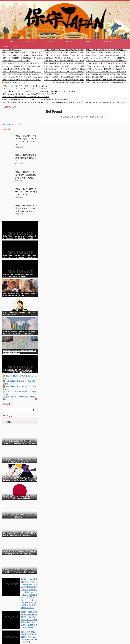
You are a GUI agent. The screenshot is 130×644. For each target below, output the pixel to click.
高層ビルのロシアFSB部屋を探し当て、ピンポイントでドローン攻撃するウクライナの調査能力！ (65, 58)
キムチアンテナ (30, 41)
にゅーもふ (69, 41)
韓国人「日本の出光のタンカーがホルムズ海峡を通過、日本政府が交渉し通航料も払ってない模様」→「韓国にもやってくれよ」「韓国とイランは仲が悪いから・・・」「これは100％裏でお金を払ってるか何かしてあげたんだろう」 (107, 50)
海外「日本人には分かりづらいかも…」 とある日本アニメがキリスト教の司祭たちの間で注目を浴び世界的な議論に (107, 58)
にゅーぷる (49, 41)
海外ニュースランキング (11, 125)
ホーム (11, 41)
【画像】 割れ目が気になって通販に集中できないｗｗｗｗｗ (23, 72)
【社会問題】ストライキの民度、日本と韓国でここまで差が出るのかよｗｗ (65, 61)
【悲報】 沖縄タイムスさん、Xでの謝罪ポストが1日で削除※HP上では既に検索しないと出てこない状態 (65, 50)
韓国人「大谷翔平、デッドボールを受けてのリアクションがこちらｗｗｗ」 (26, 138)
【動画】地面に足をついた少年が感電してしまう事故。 (21, 80)
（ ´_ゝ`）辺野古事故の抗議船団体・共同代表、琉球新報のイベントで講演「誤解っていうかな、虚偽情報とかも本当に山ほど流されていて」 (65, 83)
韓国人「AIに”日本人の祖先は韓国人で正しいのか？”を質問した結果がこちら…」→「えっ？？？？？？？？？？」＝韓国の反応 (65, 66)
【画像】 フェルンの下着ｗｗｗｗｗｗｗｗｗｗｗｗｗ (21, 74)
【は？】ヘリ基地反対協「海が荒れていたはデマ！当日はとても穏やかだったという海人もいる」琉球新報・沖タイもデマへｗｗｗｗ (65, 80)
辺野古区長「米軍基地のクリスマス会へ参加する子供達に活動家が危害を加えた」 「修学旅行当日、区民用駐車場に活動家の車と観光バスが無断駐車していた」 (65, 74)
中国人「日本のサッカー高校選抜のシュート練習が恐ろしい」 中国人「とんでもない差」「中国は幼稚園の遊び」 (107, 83)
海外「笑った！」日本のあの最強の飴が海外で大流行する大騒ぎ (107, 61)
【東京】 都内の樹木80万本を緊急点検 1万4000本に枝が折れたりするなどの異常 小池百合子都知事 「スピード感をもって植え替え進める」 (23, 58)
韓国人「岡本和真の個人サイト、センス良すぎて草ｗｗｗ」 (107, 77)
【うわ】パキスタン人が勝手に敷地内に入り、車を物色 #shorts (23, 77)
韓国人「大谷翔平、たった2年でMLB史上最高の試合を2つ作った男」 (26, 172)
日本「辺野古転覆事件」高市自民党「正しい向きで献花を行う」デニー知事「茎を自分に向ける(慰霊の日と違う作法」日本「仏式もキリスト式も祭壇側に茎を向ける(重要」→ (107, 74)
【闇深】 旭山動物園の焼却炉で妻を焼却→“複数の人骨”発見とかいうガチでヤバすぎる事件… (23, 55)
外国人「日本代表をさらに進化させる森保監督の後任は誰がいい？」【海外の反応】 (65, 63)
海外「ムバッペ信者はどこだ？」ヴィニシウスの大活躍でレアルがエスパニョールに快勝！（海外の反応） (65, 72)
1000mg (88, 41)
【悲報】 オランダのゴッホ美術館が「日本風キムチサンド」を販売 (65, 55)
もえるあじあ (107, 41)
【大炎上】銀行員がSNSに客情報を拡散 (16, 69)
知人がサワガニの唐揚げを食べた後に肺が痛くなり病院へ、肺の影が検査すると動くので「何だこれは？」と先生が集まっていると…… (23, 66)
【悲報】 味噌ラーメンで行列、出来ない (16, 61)
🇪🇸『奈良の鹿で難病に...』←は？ (14, 83)
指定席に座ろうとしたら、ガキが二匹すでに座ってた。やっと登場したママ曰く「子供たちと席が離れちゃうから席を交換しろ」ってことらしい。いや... (23, 63)
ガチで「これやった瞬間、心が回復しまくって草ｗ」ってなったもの (23, 52)
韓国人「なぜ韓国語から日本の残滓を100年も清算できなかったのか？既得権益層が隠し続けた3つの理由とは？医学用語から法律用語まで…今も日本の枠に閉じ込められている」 (65, 77)
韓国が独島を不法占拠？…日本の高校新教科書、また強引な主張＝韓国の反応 (107, 55)
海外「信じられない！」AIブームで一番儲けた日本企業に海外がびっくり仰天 (65, 69)
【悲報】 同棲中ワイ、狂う (11, 50)
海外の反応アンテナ (11, 46)
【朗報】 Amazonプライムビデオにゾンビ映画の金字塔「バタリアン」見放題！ (65, 52)
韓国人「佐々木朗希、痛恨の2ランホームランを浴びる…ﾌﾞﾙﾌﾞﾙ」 (26, 189)
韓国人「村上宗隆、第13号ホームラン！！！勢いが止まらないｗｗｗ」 (26, 206)
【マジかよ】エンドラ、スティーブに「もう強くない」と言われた (25, 86)
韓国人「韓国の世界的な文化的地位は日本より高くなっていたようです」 (107, 52)
